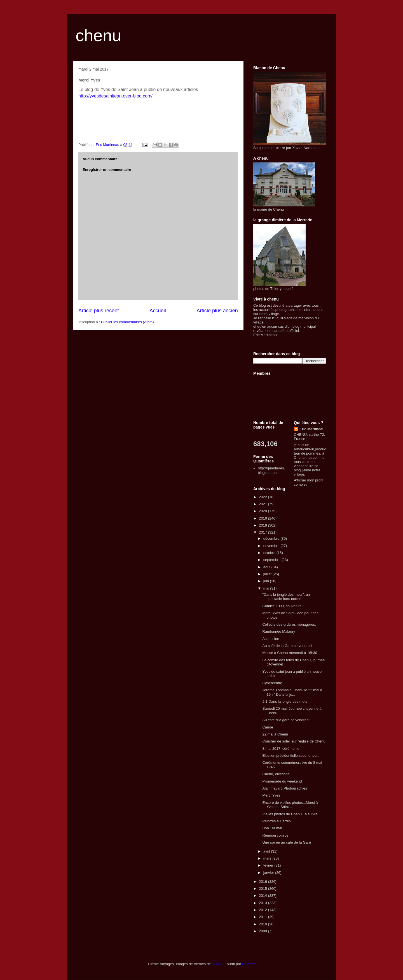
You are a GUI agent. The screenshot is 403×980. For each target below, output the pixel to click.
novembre (272, 546)
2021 (263, 504)
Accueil (158, 311)
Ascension (271, 639)
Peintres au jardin (276, 821)
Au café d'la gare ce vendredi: (286, 720)
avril (267, 851)
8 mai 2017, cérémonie (281, 749)
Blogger (248, 964)
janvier (269, 873)
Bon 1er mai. (273, 828)
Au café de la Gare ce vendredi (287, 646)
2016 (263, 882)
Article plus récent (99, 311)
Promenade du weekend (282, 781)
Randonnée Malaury (279, 631)
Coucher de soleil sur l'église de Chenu (294, 741)
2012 (263, 910)
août (267, 567)
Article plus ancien (217, 311)
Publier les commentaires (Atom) (127, 322)
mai (267, 588)
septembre (272, 560)
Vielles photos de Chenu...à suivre (290, 814)
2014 (263, 896)
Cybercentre (272, 683)
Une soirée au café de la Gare (286, 842)
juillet (268, 574)
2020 (263, 511)
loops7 (217, 964)
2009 (263, 931)
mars (268, 858)
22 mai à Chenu (275, 734)
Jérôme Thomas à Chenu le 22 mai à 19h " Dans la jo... (292, 692)
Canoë (268, 727)
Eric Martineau (312, 429)
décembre (272, 538)
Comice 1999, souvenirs (282, 606)
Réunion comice (275, 835)
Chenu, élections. (276, 774)
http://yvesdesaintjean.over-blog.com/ (115, 96)
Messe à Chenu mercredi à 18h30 (290, 653)
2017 (263, 532)
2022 (263, 497)
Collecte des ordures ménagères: (289, 624)
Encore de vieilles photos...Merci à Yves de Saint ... (290, 805)
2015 (263, 889)
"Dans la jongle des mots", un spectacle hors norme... (286, 597)
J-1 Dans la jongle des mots (285, 701)
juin (267, 581)
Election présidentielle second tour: (290, 756)
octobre (270, 553)
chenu (98, 35)
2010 (263, 924)
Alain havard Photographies (285, 788)
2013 (263, 903)
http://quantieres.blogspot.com (271, 470)
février (269, 865)
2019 (263, 518)
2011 (263, 917)
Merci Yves (271, 795)
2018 (263, 525)
